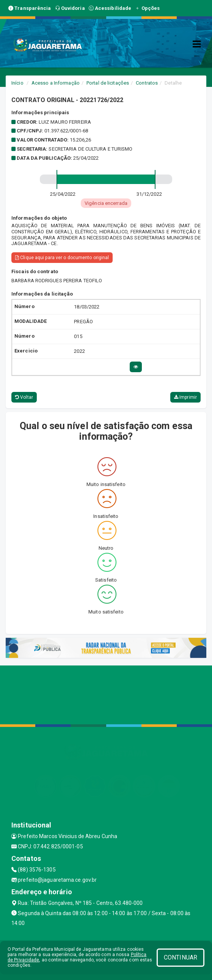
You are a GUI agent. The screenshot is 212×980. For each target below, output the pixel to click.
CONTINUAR (181, 957)
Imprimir (185, 397)
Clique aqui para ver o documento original (62, 258)
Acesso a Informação (56, 83)
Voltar (24, 397)
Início (17, 83)
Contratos (147, 83)
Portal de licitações (108, 83)
